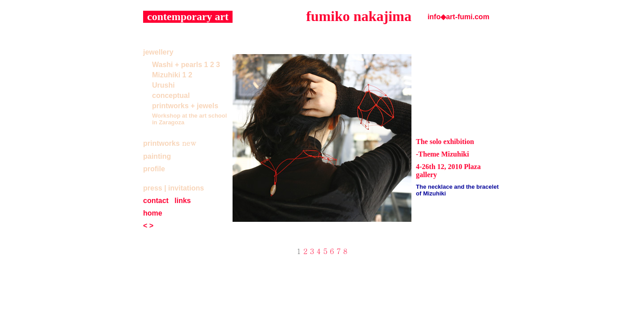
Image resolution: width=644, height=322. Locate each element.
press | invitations (174, 188)
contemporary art (188, 17)
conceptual (171, 95)
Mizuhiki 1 (169, 75)
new (189, 143)
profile (154, 169)
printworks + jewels (185, 106)
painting (157, 156)
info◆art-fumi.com (458, 17)
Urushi (163, 85)
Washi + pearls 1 (180, 65)
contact (156, 201)
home (153, 213)
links (182, 201)
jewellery (158, 52)
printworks (161, 143)
